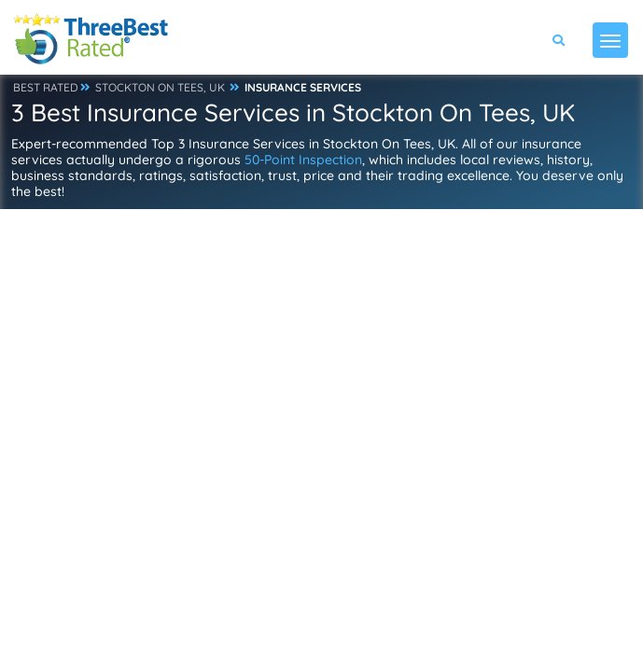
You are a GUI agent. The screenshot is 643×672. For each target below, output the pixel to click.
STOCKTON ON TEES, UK (160, 87)
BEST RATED (46, 87)
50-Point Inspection (303, 160)
